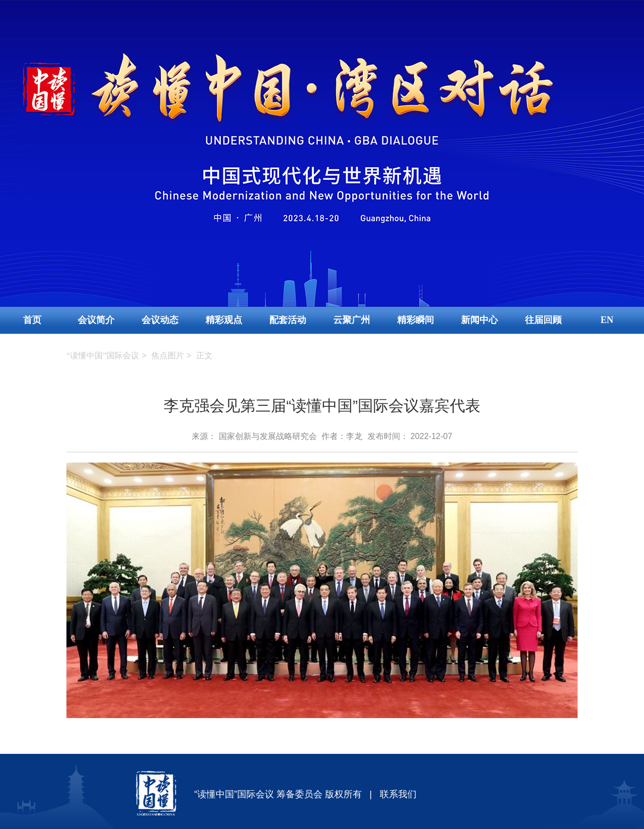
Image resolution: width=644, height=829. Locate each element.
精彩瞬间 (416, 320)
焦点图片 (168, 355)
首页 (32, 320)
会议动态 (160, 320)
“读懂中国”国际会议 (103, 355)
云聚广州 (352, 320)
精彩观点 (224, 320)
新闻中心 (479, 320)
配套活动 (288, 320)
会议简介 (96, 320)
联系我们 (398, 794)
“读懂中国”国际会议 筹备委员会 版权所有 (278, 794)
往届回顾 (543, 320)
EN (607, 320)
